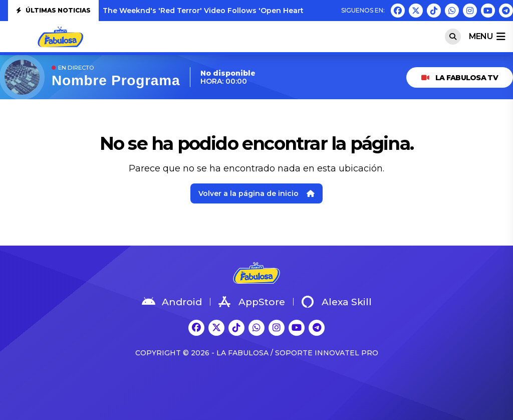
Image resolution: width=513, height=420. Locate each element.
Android (172, 302)
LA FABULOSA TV (460, 78)
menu (487, 37)
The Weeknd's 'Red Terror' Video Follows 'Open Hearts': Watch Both (230, 11)
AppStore (252, 302)
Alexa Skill (337, 302)
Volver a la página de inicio (256, 193)
